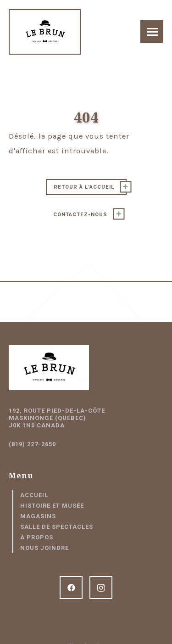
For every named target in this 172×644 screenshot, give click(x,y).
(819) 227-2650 (32, 444)
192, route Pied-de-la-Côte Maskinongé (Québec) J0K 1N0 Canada (57, 418)
